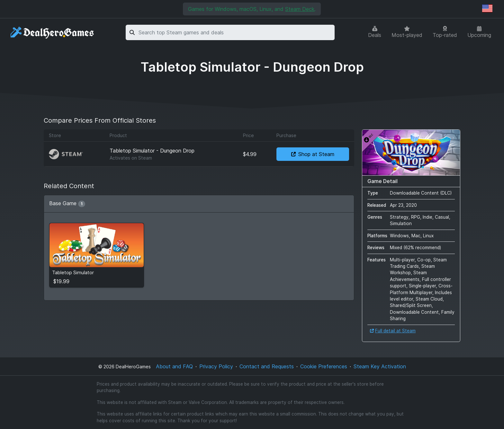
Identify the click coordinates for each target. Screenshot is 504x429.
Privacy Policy (216, 366)
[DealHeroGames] (53, 33)
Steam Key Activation (380, 366)
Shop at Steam (313, 154)
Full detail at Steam (393, 331)
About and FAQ (174, 366)
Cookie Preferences (324, 366)
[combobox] (235, 32)
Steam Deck (300, 9)
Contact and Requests (267, 366)
